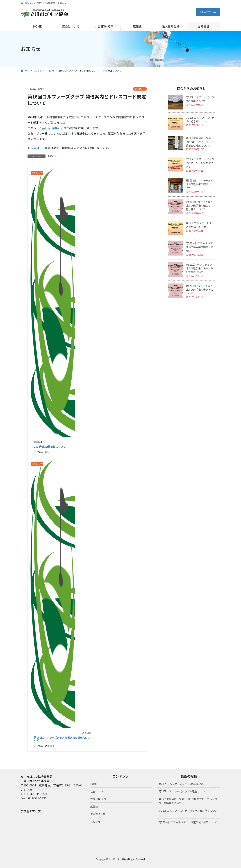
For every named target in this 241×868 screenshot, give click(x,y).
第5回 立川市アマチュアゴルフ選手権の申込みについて (199, 290)
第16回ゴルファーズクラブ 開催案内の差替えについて (62, 739)
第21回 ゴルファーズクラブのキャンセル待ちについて (200, 163)
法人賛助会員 (98, 814)
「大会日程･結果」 (48, 128)
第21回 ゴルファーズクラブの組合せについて (200, 119)
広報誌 (94, 806)
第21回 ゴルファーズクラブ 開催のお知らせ (200, 225)
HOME (94, 784)
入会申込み (208, 12)
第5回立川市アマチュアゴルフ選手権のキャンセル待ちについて (199, 268)
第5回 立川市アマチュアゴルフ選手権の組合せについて (199, 247)
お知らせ (140, 89)
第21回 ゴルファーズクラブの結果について (200, 99)
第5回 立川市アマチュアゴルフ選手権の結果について (199, 184)
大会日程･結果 (98, 799)
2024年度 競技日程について (50, 447)
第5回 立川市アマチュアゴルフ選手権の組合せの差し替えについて (199, 205)
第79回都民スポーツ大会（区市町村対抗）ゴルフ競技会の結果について (200, 142)
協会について (98, 791)
